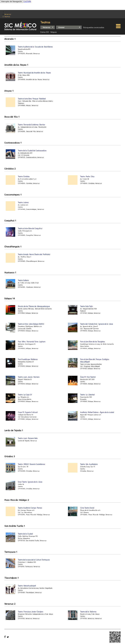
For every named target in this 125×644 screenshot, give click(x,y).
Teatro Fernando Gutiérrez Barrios (31, 125)
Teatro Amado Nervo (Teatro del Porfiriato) (34, 254)
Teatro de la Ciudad (25, 534)
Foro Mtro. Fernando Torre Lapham (32, 342)
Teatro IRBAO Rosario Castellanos (31, 464)
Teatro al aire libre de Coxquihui (30, 228)
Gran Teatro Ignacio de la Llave (30, 482)
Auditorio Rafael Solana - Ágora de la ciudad (97, 412)
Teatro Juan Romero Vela (28, 438)
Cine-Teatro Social (87, 508)
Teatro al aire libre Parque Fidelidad (32, 99)
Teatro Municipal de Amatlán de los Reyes (34, 73)
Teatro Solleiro (23, 280)
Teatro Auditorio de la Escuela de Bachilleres (35, 47)
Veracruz (8, 14)
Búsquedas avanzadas (94, 27)
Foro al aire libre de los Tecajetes (93, 342)
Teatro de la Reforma (88, 612)
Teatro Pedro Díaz (87, 177)
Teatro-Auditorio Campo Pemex (30, 508)
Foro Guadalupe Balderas (28, 359)
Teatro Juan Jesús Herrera (29, 377)
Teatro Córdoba (24, 177)
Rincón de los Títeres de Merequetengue (34, 306)
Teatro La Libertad (87, 395)
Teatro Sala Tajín (86, 306)
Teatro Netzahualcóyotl (27, 586)
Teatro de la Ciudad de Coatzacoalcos (32, 151)
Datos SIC (45, 32)
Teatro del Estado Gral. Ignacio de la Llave (97, 324)
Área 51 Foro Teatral (88, 377)
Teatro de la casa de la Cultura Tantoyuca (34, 560)
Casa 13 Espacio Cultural (28, 412)
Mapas (54, 32)
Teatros (7, 16)
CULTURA (27, 1)
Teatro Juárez (23, 202)
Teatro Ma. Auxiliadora (89, 464)
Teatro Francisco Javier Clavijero (31, 612)
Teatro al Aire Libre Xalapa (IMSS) (31, 324)
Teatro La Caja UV (25, 395)
